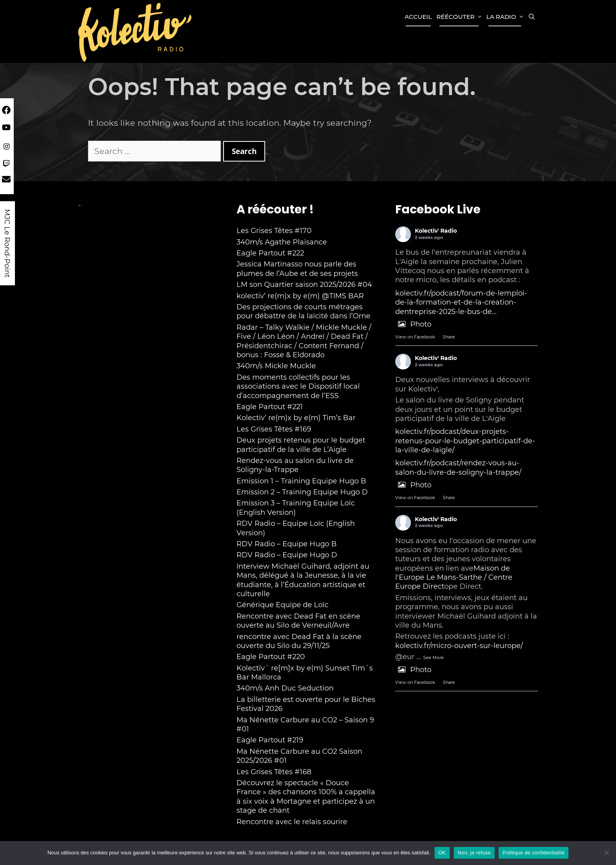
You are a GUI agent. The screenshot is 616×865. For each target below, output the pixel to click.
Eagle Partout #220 (271, 657)
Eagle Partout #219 (270, 740)
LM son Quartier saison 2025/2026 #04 (304, 285)
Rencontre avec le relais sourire (292, 822)
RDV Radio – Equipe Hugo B (287, 544)
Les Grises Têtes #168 (274, 772)
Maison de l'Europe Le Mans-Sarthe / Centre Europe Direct (454, 578)
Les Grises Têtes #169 (274, 429)
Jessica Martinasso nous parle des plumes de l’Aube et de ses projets (297, 269)
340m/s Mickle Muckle (276, 366)
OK (442, 853)
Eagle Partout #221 (270, 407)
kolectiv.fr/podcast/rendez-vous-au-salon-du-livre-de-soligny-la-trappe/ (458, 467)
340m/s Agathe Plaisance (282, 242)
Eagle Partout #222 (270, 253)
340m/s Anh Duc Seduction (285, 688)
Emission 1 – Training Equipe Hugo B (301, 481)
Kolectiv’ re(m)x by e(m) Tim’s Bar (296, 418)
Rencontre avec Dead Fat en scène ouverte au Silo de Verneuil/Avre (298, 621)
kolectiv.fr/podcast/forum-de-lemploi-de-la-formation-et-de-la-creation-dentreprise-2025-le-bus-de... (461, 302)
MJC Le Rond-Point (7, 243)
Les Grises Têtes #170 (274, 231)
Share (449, 337)
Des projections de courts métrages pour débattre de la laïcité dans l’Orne (303, 311)
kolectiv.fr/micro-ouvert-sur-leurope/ (459, 646)
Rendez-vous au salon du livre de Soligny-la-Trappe (295, 465)
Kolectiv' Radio (436, 231)
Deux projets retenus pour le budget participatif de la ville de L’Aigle (301, 445)
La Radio (506, 17)
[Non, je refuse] (606, 853)
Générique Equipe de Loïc (282, 605)
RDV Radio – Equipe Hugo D (287, 555)
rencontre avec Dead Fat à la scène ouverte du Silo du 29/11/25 (299, 641)
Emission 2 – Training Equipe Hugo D (302, 492)
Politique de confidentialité (533, 853)
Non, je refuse (474, 853)
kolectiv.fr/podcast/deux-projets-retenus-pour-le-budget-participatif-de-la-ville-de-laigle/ (465, 441)
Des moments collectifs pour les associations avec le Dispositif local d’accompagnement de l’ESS (298, 387)
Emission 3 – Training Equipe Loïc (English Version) (296, 508)
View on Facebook (415, 337)
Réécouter (460, 17)
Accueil (418, 17)
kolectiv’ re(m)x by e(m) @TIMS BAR (300, 296)
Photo (413, 324)
